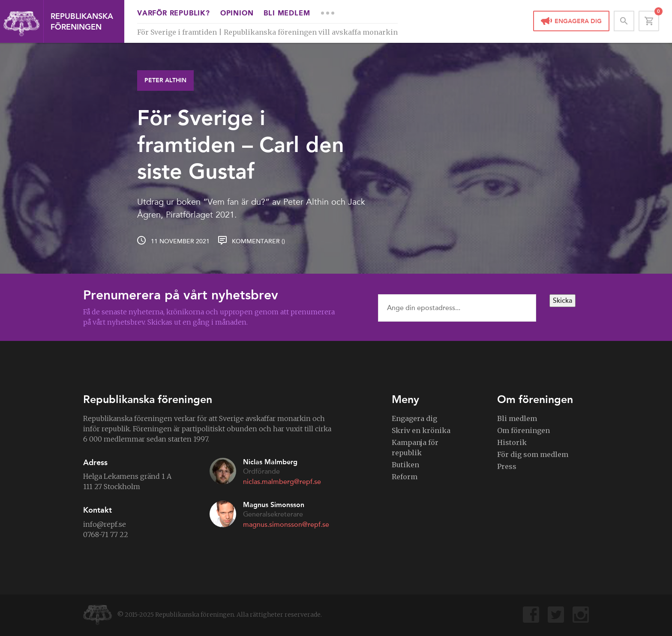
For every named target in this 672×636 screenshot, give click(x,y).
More (327, 13)
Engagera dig (578, 21)
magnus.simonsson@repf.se (286, 525)
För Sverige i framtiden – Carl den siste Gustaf (241, 145)
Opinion (237, 14)
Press (507, 466)
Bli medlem (287, 14)
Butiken (405, 465)
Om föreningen (523, 430)
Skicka (562, 301)
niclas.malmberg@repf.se (282, 482)
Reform (405, 477)
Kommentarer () (258, 241)
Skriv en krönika (421, 430)
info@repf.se (105, 524)
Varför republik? (174, 14)
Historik (512, 442)
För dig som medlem (533, 454)
